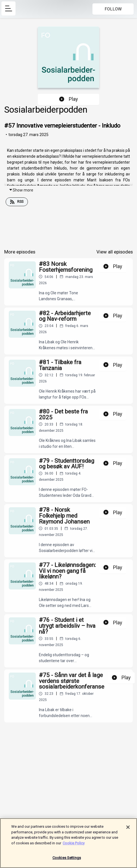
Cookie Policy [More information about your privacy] (74, 845)
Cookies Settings (67, 860)
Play (68, 99)
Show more (21, 190)
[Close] (128, 829)
